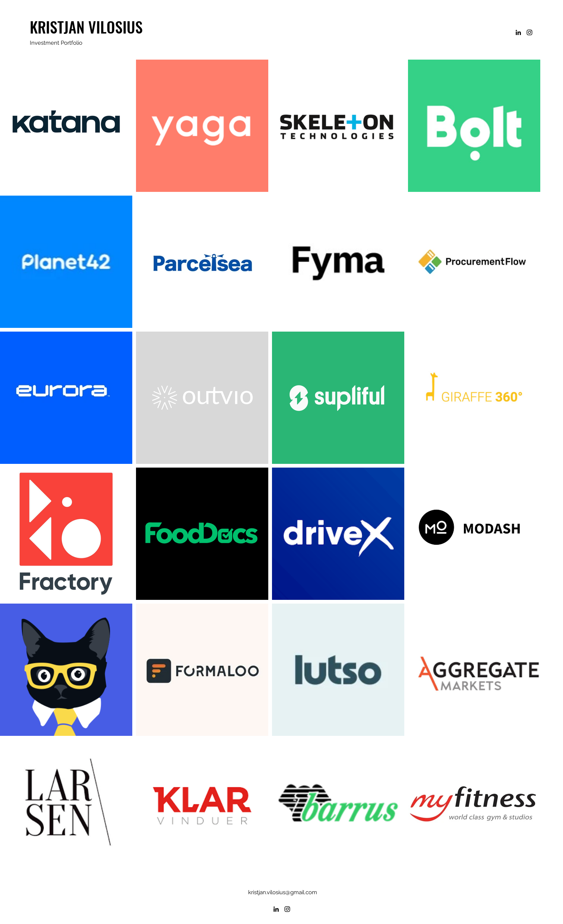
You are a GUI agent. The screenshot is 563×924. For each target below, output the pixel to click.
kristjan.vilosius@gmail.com (283, 892)
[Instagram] (529, 32)
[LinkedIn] (518, 32)
